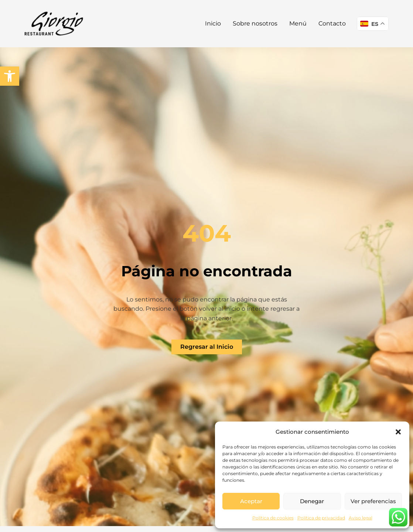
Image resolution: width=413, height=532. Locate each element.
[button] (10, 76)
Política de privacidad (321, 518)
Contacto (332, 23)
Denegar (312, 501)
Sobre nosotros (255, 23)
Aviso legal (361, 518)
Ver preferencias (373, 501)
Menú (298, 23)
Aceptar (251, 501)
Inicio (213, 23)
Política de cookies (273, 518)
